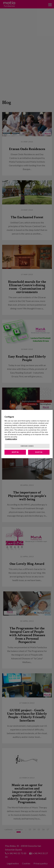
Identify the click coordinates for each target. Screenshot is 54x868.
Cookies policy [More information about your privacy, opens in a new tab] (11, 439)
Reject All (39, 452)
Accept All (15, 452)
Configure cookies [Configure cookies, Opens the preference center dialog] (27, 446)
